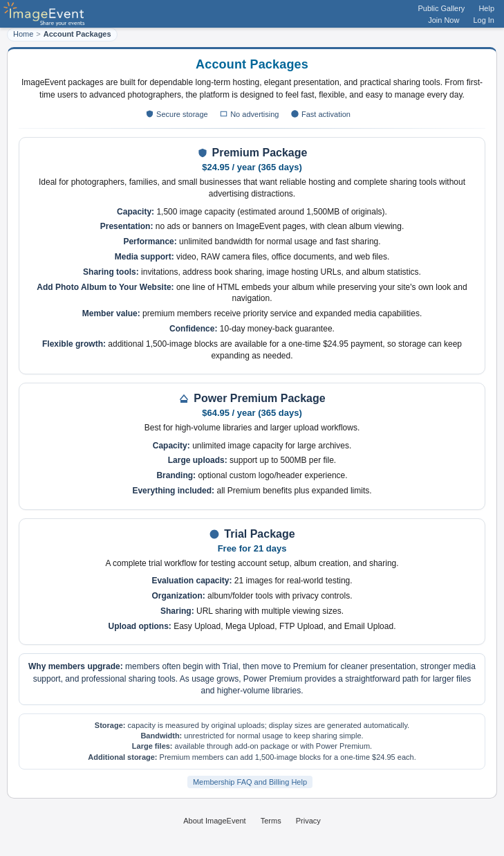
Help (486, 8)
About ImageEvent (215, 821)
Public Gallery (442, 8)
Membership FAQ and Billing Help (250, 782)
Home (23, 34)
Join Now (444, 20)
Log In (484, 20)
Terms (271, 821)
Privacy (308, 821)
